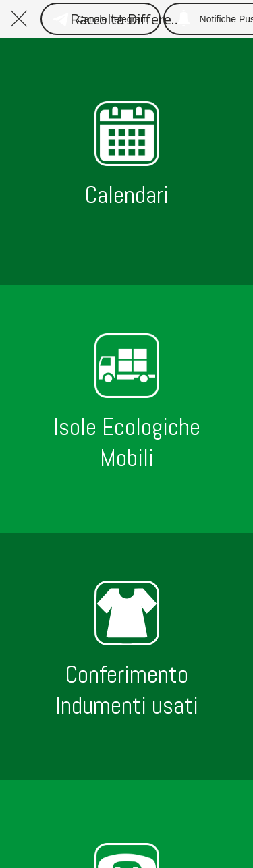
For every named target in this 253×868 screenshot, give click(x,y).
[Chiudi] (19, 19)
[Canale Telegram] (101, 19)
